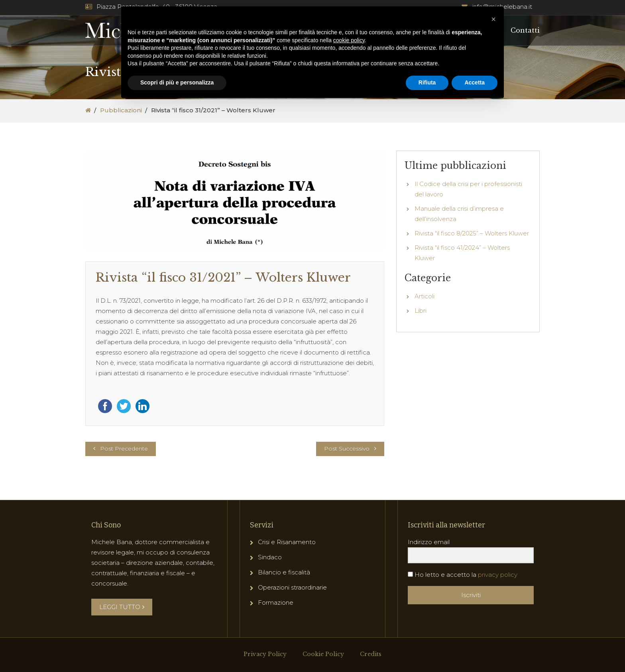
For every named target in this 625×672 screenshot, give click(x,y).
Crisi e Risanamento (287, 542)
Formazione (276, 602)
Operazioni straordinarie (292, 587)
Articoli (425, 296)
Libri (421, 311)
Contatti (525, 30)
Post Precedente (124, 449)
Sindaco (270, 557)
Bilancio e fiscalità (284, 572)
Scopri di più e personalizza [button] (177, 82)
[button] (493, 19)
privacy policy (498, 575)
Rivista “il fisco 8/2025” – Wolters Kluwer (472, 233)
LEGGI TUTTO (122, 607)
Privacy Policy (265, 654)
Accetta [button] (475, 82)
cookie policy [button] (349, 40)
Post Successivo (347, 449)
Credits (371, 654)
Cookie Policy (323, 654)
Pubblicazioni (121, 110)
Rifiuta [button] (427, 82)
